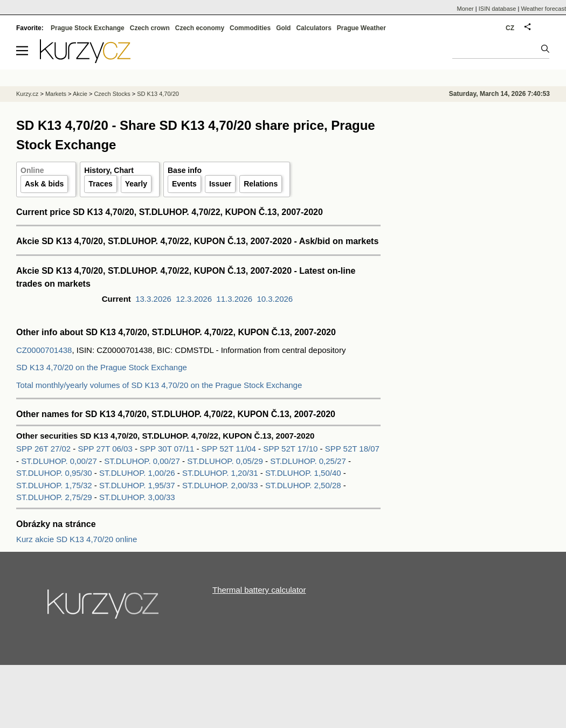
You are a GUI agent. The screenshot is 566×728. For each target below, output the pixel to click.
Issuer (220, 184)
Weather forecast (543, 9)
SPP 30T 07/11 (168, 449)
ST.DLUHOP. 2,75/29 (54, 497)
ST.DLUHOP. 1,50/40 (303, 473)
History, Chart (109, 170)
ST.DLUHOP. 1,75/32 (54, 485)
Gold (283, 28)
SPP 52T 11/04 (230, 449)
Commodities (250, 28)
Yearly (136, 184)
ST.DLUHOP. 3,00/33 (137, 497)
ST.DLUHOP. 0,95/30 (54, 473)
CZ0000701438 (44, 350)
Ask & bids (44, 184)
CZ (510, 28)
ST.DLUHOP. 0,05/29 (225, 461)
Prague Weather (361, 28)
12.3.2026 (194, 299)
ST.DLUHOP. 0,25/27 (308, 461)
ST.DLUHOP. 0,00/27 (59, 461)
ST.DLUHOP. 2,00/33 (220, 485)
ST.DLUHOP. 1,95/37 (137, 485)
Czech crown (150, 28)
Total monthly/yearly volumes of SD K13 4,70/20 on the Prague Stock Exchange (159, 385)
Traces (100, 184)
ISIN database (498, 9)
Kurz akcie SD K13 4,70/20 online (77, 539)
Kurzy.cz (27, 94)
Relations (261, 184)
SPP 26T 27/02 (44, 449)
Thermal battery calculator (259, 590)
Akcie (80, 94)
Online (32, 170)
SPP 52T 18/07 (352, 449)
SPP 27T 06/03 (106, 449)
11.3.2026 (234, 299)
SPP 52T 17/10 (291, 449)
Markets (56, 94)
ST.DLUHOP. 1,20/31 (220, 473)
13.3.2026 (153, 299)
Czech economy (200, 28)
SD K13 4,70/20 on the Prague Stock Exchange (102, 367)
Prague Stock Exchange (88, 28)
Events (184, 184)
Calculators (313, 28)
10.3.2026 (275, 299)
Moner (465, 9)
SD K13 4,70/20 (158, 94)
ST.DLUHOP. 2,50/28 (303, 485)
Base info (185, 170)
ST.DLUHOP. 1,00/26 (137, 473)
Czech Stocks (112, 94)
